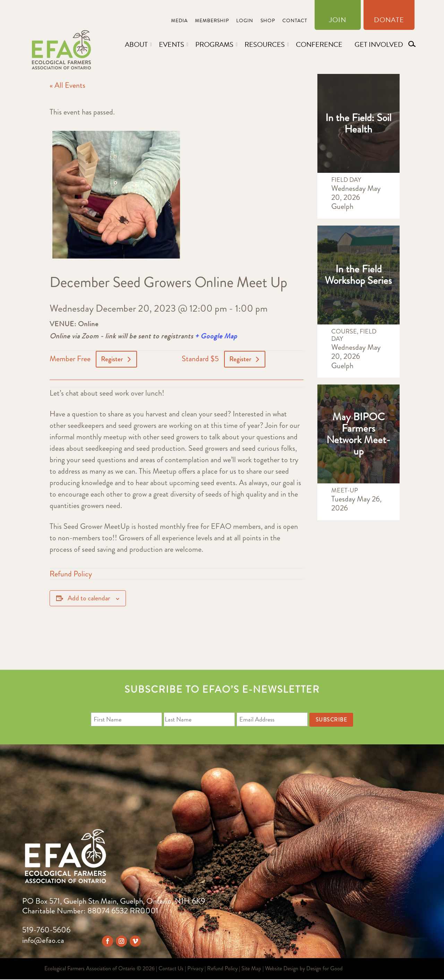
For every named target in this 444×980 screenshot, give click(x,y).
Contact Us (171, 969)
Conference (319, 44)
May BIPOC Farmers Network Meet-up (358, 434)
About (136, 44)
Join (338, 21)
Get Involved (379, 44)
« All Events (67, 85)
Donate (389, 21)
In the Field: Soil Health (358, 123)
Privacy (195, 969)
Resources (265, 44)
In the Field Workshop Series (358, 275)
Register (113, 359)
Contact (295, 21)
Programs (214, 44)
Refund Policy (71, 575)
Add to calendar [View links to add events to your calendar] (89, 599)
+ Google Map (216, 336)
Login (245, 21)
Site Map (251, 969)
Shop (268, 21)
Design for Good (325, 969)
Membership (212, 21)
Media (179, 21)
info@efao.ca (43, 941)
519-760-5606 (46, 931)
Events (172, 44)
